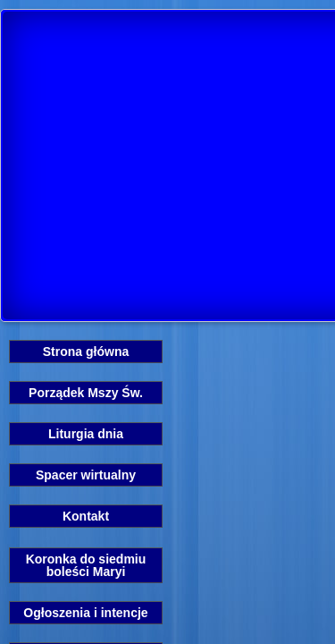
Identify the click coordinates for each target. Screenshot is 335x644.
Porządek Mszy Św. (86, 393)
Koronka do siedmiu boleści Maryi (86, 565)
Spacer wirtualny (86, 475)
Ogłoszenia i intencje (85, 613)
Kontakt (86, 516)
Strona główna (86, 352)
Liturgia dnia (86, 434)
